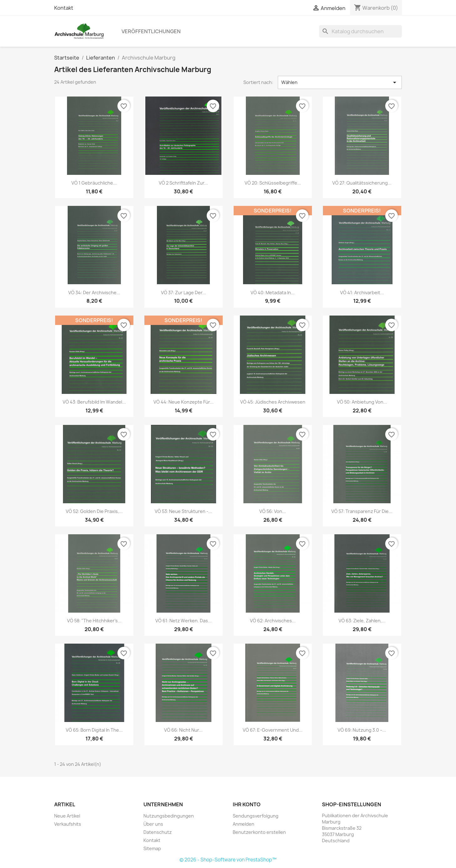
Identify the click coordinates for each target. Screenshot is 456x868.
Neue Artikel (67, 816)
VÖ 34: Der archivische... (94, 293)
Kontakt (64, 8)
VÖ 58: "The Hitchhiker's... (94, 621)
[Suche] (360, 31)
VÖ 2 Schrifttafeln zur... (183, 183)
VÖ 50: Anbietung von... (362, 402)
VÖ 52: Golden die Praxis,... (94, 511)
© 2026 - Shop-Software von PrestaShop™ (228, 860)
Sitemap (152, 848)
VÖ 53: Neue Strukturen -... (183, 511)
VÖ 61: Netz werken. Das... (184, 621)
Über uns (153, 824)
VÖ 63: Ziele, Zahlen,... (362, 621)
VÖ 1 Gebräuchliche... (94, 183)
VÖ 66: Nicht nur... (183, 730)
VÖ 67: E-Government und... (273, 730)
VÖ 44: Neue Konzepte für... (184, 402)
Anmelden (244, 824)
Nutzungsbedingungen (169, 816)
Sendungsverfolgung (256, 816)
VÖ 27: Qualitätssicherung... (362, 183)
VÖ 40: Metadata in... (273, 293)
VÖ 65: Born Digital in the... (94, 730)
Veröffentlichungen (151, 31)
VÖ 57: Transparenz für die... (362, 511)
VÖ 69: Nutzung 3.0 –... (362, 730)
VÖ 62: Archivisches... (273, 621)
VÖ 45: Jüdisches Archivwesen (273, 402)
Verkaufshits (68, 824)
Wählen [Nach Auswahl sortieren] (340, 82)
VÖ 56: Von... (273, 511)
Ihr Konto (247, 804)
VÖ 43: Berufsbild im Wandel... (94, 402)
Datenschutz (158, 832)
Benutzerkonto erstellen (259, 832)
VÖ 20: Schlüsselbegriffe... (273, 183)
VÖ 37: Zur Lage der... (184, 293)
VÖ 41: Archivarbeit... (362, 293)
